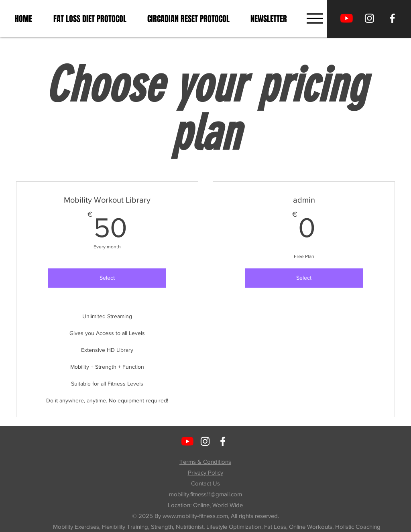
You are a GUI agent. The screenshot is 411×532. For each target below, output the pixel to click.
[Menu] (314, 18)
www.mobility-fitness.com (195, 516)
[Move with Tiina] (347, 18)
